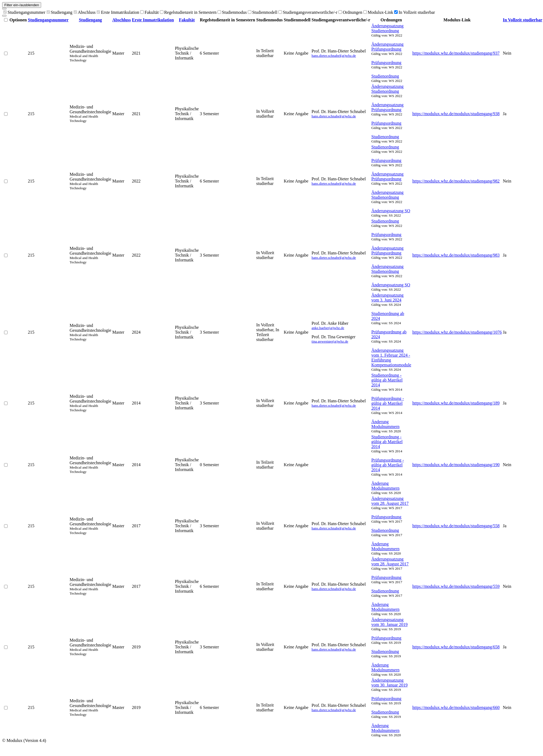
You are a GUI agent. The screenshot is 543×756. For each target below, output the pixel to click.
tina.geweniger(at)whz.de (330, 341)
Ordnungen (350, 12)
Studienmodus (232, 12)
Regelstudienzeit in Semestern (188, 12)
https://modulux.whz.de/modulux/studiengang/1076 (457, 332)
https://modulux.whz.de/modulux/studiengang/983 (456, 255)
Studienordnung (385, 76)
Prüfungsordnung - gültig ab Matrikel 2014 (387, 403)
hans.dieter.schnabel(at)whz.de (334, 56)
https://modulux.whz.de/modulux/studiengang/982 (456, 181)
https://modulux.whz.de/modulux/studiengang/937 (456, 53)
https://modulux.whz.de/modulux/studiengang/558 (456, 526)
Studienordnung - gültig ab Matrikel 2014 (387, 380)
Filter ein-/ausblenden (22, 5)
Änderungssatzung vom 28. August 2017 (390, 501)
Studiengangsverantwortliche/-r (308, 12)
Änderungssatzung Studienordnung (387, 28)
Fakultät (149, 12)
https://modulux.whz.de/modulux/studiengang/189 (456, 403)
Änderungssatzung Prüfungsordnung (387, 47)
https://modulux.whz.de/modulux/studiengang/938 (456, 114)
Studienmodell (263, 12)
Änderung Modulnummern (385, 424)
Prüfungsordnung (386, 63)
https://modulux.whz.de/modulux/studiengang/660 (456, 707)
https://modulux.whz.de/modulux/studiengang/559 (456, 586)
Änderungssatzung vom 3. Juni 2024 (387, 298)
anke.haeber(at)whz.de (328, 328)
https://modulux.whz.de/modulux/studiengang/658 (456, 647)
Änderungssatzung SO (391, 211)
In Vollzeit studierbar (415, 12)
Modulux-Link (378, 12)
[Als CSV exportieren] (4, 16)
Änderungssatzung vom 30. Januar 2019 (389, 622)
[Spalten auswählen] (4, 9)
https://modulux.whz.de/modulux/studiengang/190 (456, 465)
